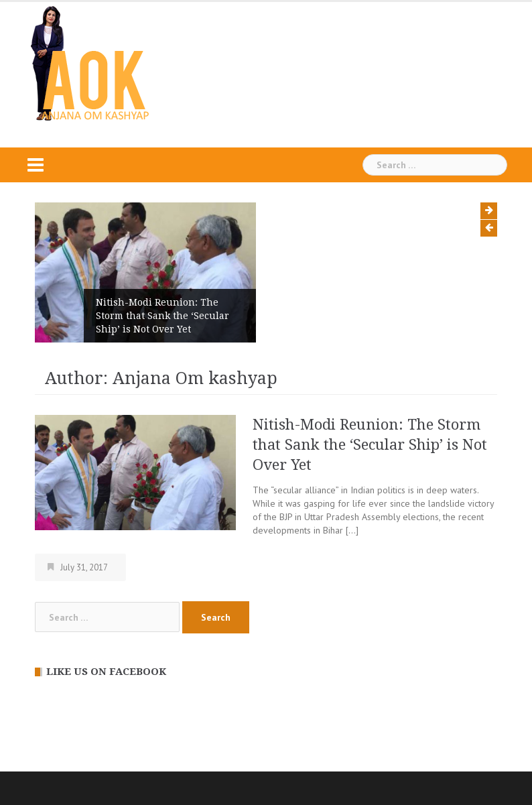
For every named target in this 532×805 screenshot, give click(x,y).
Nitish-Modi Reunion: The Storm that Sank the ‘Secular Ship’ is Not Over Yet (162, 316)
